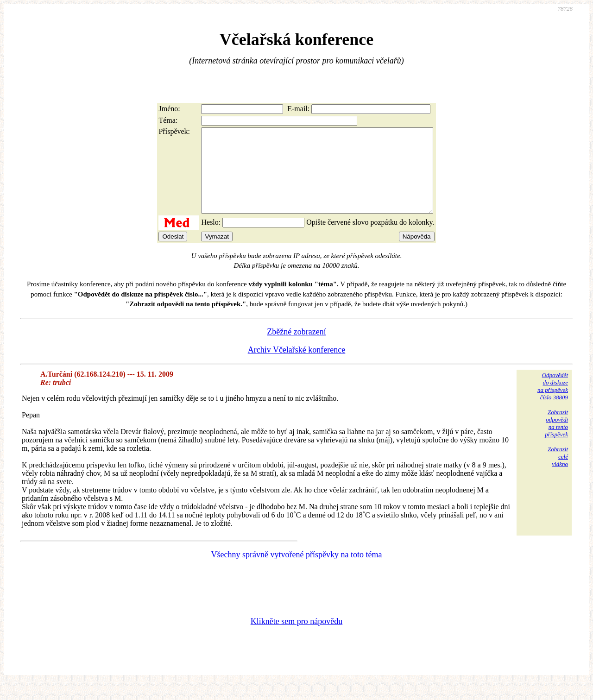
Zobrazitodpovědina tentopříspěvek (556, 440)
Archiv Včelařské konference (297, 366)
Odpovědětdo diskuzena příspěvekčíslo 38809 (553, 403)
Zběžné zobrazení (296, 348)
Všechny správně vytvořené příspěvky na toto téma (297, 571)
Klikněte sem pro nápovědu (296, 638)
